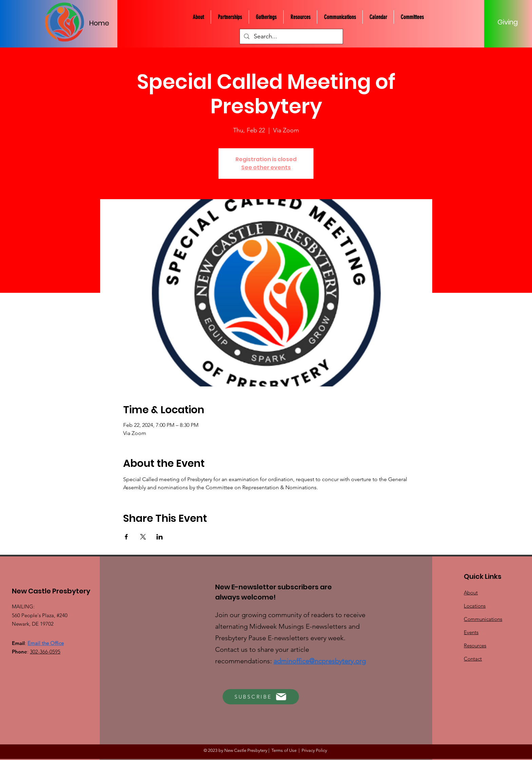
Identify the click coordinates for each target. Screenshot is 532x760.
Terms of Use (284, 750)
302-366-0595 (45, 652)
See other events (266, 167)
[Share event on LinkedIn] (160, 537)
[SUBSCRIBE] (261, 697)
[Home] (103, 23)
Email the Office (46, 643)
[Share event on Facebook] (126, 537)
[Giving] (508, 22)
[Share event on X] (143, 537)
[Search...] (291, 36)
